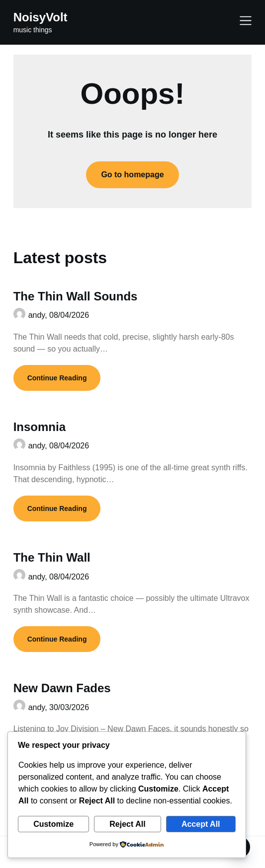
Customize (53, 824)
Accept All (201, 824)
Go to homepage (132, 175)
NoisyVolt (41, 17)
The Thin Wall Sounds (76, 296)
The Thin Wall (52, 557)
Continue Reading (57, 378)
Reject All (127, 824)
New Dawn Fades (62, 688)
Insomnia (40, 427)
